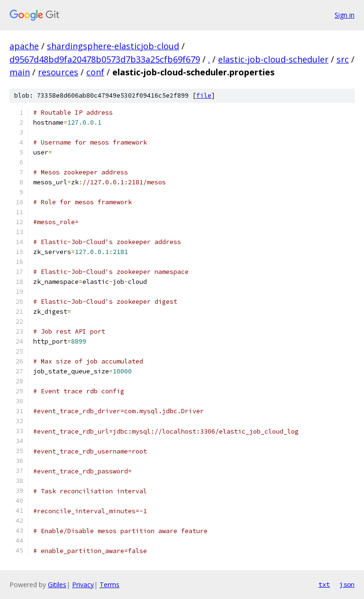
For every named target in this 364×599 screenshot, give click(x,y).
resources (58, 72)
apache (24, 46)
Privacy (83, 585)
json (347, 584)
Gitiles (57, 585)
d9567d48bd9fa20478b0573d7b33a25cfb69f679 (105, 59)
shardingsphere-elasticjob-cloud (113, 46)
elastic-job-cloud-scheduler (273, 59)
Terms (109, 585)
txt (324, 584)
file (204, 95)
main (20, 72)
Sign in (345, 15)
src (343, 59)
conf (95, 72)
